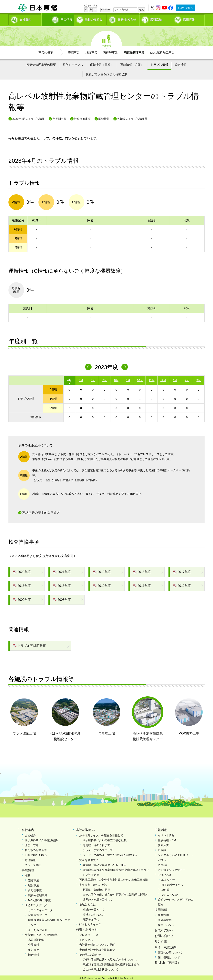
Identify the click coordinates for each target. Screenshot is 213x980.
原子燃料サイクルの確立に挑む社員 (105, 839)
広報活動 (156, 19)
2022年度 (22, 570)
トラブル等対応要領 (29, 644)
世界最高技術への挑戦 (93, 883)
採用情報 (189, 19)
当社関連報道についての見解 (97, 943)
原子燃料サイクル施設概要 (41, 839)
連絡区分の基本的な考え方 (41, 511)
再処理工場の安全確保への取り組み (105, 864)
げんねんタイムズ (90, 923)
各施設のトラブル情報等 (132, 117)
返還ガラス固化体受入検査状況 (106, 73)
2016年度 (22, 584)
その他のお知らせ (90, 953)
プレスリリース (89, 933)
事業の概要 (46, 51)
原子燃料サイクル (172, 883)
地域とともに (87, 903)
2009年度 (22, 598)
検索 (142, 10)
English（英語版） (167, 961)
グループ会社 (33, 864)
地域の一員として (94, 908)
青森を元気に (91, 918)
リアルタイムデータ (40, 909)
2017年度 (182, 570)
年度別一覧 (59, 117)
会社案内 (25, 19)
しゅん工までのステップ (98, 849)
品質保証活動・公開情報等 (41, 933)
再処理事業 (111, 51)
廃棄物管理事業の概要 (41, 63)
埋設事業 (91, 51)
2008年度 (62, 598)
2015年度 (62, 584)
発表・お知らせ (87, 928)
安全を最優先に (89, 859)
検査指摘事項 (82, 117)
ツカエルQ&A (170, 893)
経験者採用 (165, 919)
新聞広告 (163, 844)
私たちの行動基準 (36, 849)
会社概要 (30, 834)
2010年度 (182, 584)
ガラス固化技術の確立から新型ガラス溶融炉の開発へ (116, 893)
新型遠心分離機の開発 (96, 888)
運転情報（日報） (102, 63)
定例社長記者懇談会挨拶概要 (97, 948)
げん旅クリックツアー (172, 869)
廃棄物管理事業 (134, 51)
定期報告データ (38, 914)
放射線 (165, 888)
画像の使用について (170, 951)
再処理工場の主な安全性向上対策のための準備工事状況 (114, 878)
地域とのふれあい (94, 913)
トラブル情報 (159, 63)
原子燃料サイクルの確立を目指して (101, 834)
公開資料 (34, 943)
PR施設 (162, 864)
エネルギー (168, 878)
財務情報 (30, 859)
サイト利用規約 (166, 946)
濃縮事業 (74, 51)
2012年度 (102, 584)
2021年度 (62, 570)
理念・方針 (32, 844)
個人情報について (169, 956)
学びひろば (165, 873)
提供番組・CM (167, 839)
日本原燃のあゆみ (36, 854)
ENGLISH (106, 10)
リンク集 (161, 940)
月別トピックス (73, 63)
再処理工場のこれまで (96, 844)
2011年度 (142, 584)
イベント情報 (166, 834)
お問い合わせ (164, 934)
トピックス (86, 938)
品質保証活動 (36, 938)
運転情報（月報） (132, 63)
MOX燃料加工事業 (162, 51)
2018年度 (142, 570)
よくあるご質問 (38, 929)
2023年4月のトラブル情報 (29, 117)
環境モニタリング (36, 904)
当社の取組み (94, 19)
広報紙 (162, 849)
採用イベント (166, 924)
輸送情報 (181, 63)
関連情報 (104, 117)
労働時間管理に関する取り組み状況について (110, 958)
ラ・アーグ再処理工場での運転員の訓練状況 (110, 854)
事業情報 (58, 19)
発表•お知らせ (127, 19)
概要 (27, 874)
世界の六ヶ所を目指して (98, 898)
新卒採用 (163, 914)
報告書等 (34, 948)
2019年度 (102, 570)
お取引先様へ (186, 8)
